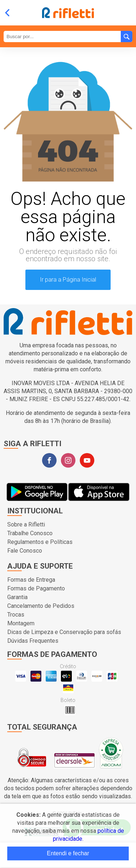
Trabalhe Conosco (30, 533)
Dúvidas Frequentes (33, 641)
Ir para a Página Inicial (68, 280)
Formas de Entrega (31, 580)
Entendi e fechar (68, 853)
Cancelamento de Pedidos (41, 606)
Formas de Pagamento (36, 588)
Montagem (21, 623)
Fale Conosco (25, 551)
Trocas (16, 615)
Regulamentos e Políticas (40, 542)
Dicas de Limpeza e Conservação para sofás (64, 632)
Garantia (17, 597)
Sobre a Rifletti (26, 524)
